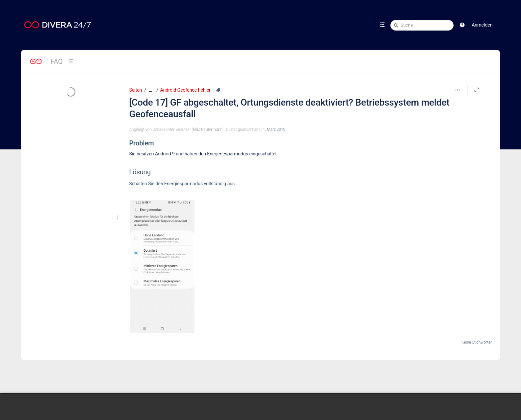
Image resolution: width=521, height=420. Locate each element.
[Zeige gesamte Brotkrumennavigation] (151, 90)
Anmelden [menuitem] (482, 25)
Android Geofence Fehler (185, 90)
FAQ (57, 61)
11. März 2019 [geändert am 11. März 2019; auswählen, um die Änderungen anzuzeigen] (273, 129)
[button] (462, 25)
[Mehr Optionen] (458, 90)
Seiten (136, 90)
